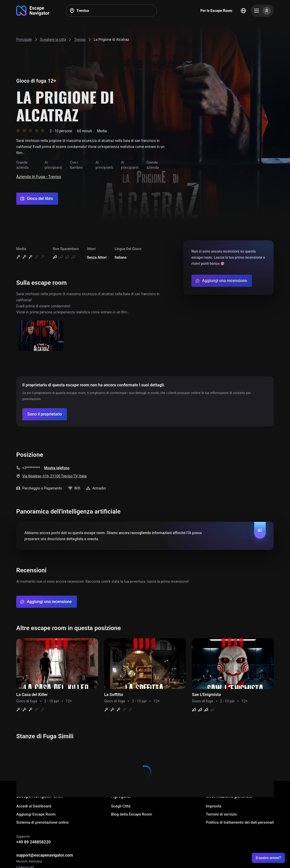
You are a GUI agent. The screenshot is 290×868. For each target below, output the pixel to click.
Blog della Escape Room (132, 814)
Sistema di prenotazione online (42, 822)
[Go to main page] (33, 11)
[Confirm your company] (45, 414)
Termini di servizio (221, 814)
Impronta (214, 806)
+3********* (31, 468)
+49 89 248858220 (33, 842)
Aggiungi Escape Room (36, 814)
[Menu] (262, 11)
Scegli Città (121, 806)
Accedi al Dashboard (34, 806)
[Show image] (41, 336)
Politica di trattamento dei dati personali (240, 822)
